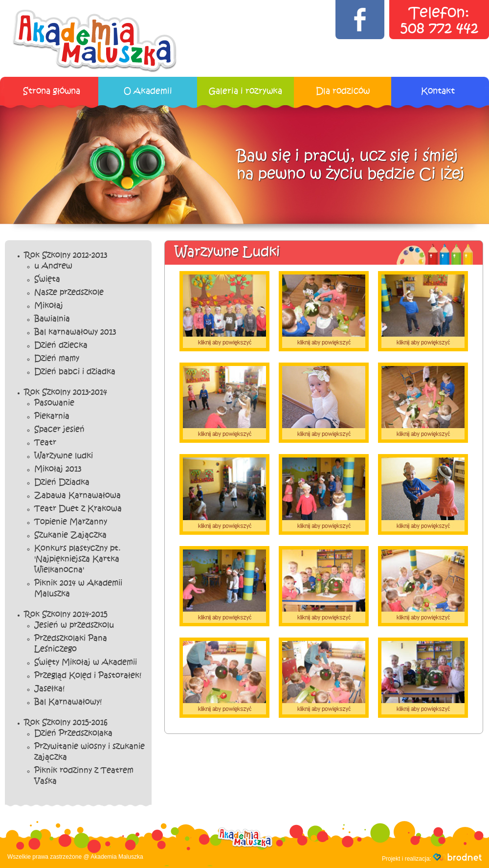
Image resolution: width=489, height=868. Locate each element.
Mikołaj (49, 306)
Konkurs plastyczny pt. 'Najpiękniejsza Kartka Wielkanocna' (78, 559)
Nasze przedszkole (69, 293)
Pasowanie (54, 403)
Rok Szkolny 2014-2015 (66, 615)
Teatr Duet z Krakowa (78, 509)
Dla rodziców (343, 91)
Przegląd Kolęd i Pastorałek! (88, 676)
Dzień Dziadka (62, 482)
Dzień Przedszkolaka (73, 733)
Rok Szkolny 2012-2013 (66, 255)
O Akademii (148, 91)
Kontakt (438, 91)
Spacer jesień (59, 430)
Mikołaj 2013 (58, 469)
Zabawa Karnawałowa (78, 496)
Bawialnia (52, 319)
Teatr (45, 443)
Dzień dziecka (61, 345)
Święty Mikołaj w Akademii (86, 662)
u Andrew (53, 266)
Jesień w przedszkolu (74, 625)
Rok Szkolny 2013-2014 (66, 392)
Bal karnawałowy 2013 (75, 332)
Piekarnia (52, 416)
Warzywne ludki (64, 456)
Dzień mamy (57, 359)
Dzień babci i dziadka (75, 372)
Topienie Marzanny (71, 522)
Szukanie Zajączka (70, 535)
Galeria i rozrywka (245, 91)
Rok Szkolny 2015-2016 (66, 723)
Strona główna (52, 91)
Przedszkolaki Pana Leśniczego (71, 644)
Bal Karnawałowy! (68, 702)
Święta (47, 279)
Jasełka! (49, 689)
